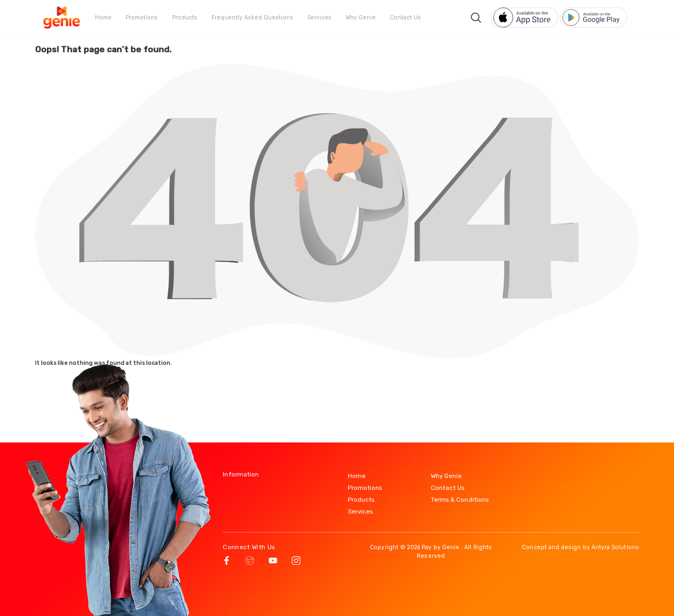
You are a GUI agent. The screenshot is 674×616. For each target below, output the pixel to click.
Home (103, 18)
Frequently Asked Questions (252, 18)
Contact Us (405, 18)
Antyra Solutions (615, 547)
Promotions (142, 18)
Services (319, 18)
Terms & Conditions (460, 500)
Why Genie (361, 18)
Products (185, 18)
